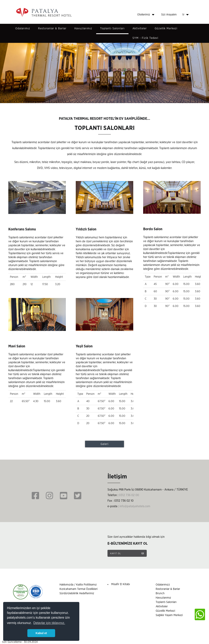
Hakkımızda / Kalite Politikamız (78, 585)
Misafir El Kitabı (121, 584)
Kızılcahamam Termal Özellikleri (79, 589)
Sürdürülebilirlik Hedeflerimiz (77, 593)
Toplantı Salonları (112, 29)
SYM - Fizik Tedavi (145, 38)
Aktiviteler (140, 29)
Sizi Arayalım (169, 15)
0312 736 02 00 (129, 495)
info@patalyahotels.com (135, 506)
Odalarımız (23, 29)
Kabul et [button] (41, 633)
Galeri (104, 444)
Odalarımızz (163, 585)
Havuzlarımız (83, 29)
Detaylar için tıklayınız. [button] (49, 623)
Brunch (160, 593)
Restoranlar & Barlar (52, 29)
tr (186, 15)
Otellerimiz (146, 15)
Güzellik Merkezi (166, 29)
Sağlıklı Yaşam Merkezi (169, 615)
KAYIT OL (127, 553)
